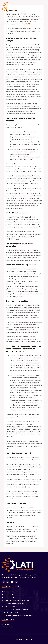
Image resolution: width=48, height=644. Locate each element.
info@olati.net (33, 417)
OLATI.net (29, 24)
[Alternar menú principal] (44, 7)
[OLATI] (13, 7)
